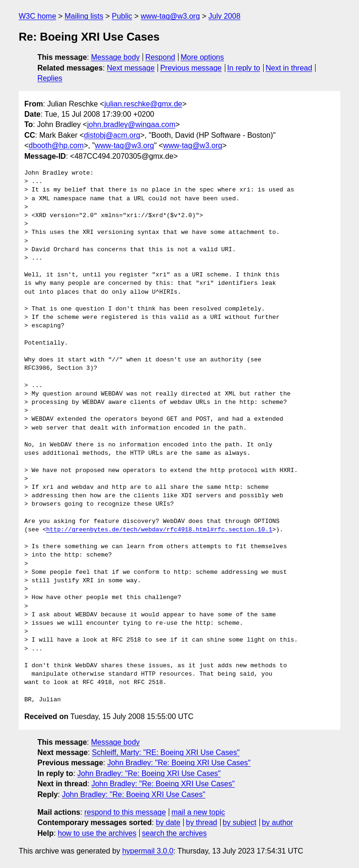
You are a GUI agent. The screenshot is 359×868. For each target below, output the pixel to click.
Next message (131, 68)
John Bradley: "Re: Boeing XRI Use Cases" (179, 763)
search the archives (175, 833)
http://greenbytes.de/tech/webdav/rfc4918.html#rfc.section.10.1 (159, 530)
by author (277, 822)
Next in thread (289, 68)
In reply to (244, 68)
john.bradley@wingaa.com (131, 124)
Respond (160, 57)
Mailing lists (84, 16)
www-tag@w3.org (170, 16)
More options (203, 57)
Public (122, 16)
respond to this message (125, 812)
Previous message (191, 68)
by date (168, 822)
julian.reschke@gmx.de (143, 104)
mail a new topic (198, 812)
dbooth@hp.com (56, 145)
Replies (50, 78)
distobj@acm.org (112, 135)
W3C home (37, 16)
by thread (202, 822)
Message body (115, 57)
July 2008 (225, 16)
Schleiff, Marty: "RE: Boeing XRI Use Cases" (166, 752)
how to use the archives (97, 833)
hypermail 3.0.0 (147, 851)
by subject (239, 822)
